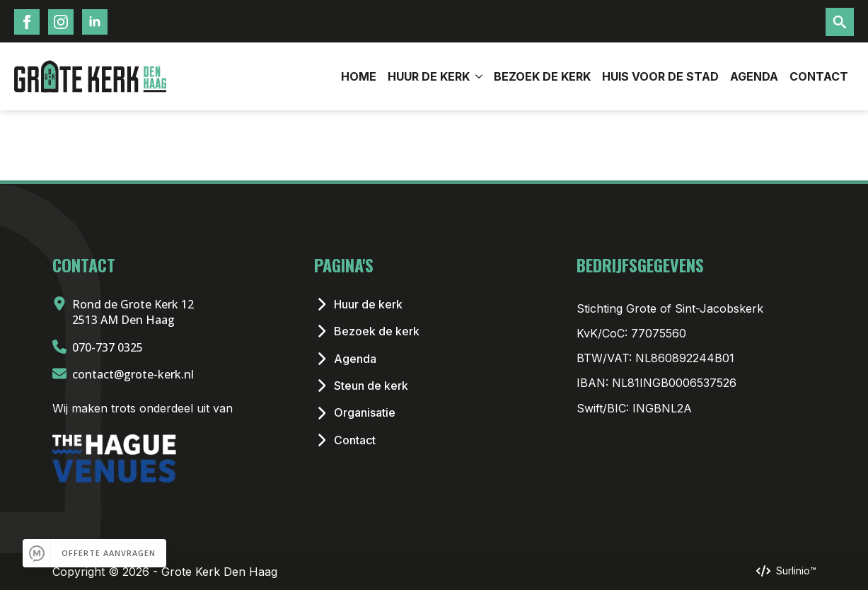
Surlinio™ (796, 571)
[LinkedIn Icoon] (95, 22)
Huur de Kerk (429, 76)
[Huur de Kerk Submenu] (479, 76)
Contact (819, 76)
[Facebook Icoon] (27, 22)
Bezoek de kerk (542, 76)
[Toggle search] (840, 22)
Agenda (754, 76)
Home (359, 76)
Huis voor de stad (660, 76)
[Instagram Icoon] (61, 22)
